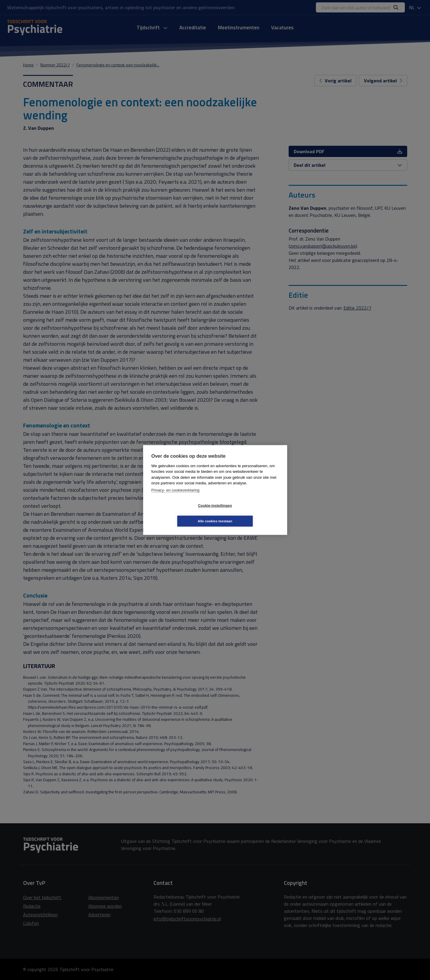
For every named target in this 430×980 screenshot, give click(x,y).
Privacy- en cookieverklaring (176, 498)
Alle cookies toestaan (250, 513)
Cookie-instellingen (180, 513)
